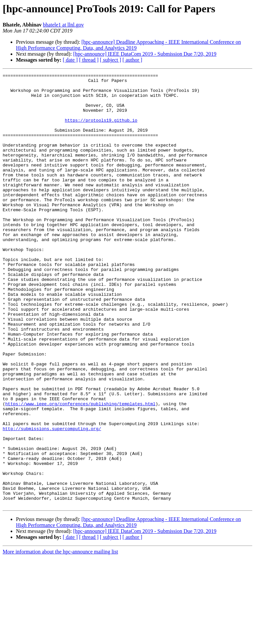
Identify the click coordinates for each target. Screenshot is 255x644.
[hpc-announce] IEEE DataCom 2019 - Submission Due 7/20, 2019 (145, 54)
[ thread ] (89, 60)
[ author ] (132, 60)
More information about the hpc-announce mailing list (60, 638)
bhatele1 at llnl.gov (63, 25)
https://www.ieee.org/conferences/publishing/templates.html (80, 470)
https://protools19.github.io (101, 130)
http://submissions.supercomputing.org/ (52, 500)
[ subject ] (111, 60)
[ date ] (70, 60)
